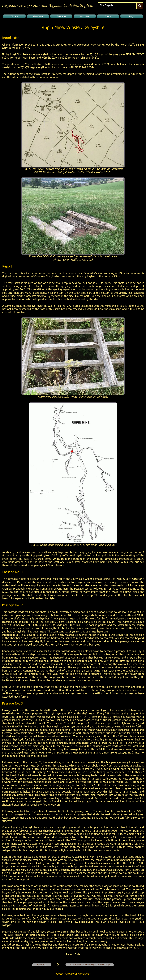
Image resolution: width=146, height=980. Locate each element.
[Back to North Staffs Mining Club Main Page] (90, 965)
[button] (38, 16)
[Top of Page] (42, 965)
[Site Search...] (115, 6)
